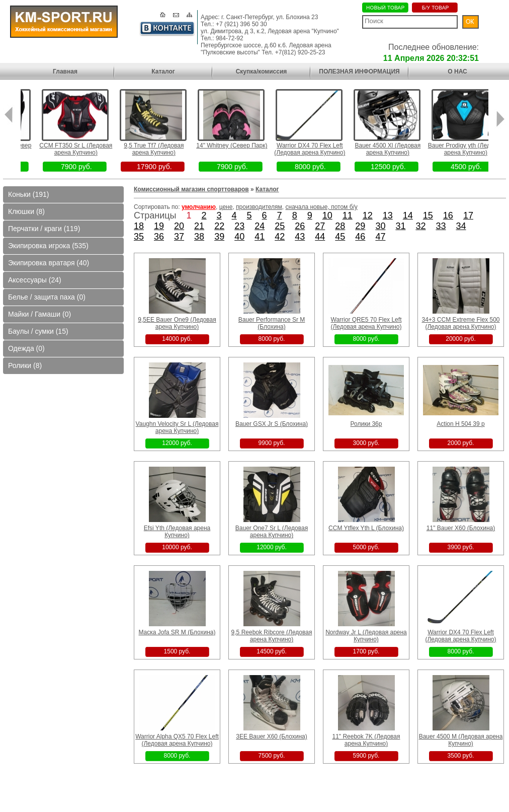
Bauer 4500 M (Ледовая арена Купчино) (461, 740)
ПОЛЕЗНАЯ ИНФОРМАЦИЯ (359, 71)
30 (380, 226)
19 (159, 226)
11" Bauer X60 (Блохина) (461, 528)
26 (300, 226)
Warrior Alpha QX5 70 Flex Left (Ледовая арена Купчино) (177, 740)
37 (179, 237)
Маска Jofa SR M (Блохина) (177, 632)
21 (199, 226)
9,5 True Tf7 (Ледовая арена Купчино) (180, 149)
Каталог (163, 71)
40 (239, 237)
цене (226, 207)
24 (260, 226)
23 (239, 226)
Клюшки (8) (26, 211)
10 (327, 215)
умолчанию (199, 207)
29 (360, 226)
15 (428, 215)
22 (219, 226)
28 (340, 226)
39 (219, 237)
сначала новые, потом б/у (322, 207)
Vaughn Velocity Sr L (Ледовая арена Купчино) (177, 427)
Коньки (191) (28, 194)
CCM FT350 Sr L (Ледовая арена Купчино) (102, 149)
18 (139, 226)
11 (348, 215)
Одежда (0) (26, 348)
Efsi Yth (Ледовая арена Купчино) (177, 532)
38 (199, 237)
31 (400, 226)
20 (179, 226)
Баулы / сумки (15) (38, 331)
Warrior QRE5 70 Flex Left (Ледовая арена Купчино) (366, 323)
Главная (65, 71)
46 (360, 237)
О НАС (457, 71)
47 (380, 237)
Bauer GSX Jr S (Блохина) (272, 424)
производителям (259, 207)
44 (320, 237)
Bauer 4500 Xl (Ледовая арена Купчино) (414, 149)
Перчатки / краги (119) (44, 229)
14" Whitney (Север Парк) (258, 145)
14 (408, 215)
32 (420, 226)
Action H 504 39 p (460, 424)
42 (280, 237)
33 (441, 226)
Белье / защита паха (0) (47, 297)
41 (260, 237)
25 (280, 226)
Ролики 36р (366, 424)
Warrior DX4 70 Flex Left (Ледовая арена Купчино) (336, 149)
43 (300, 237)
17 (468, 215)
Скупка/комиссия (262, 71)
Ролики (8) (25, 365)
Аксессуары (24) (35, 280)
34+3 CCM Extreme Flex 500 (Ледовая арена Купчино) (460, 323)
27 (320, 226)
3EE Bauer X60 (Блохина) (271, 736)
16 (448, 215)
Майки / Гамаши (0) (39, 314)
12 (368, 215)
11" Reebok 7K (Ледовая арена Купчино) (366, 740)
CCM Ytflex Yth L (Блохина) (366, 528)
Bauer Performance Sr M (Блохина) (272, 323)
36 (159, 237)
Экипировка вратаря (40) (49, 263)
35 (139, 237)
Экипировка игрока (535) (48, 246)
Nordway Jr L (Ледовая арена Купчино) (366, 636)
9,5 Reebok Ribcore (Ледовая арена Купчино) (272, 636)
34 (461, 226)
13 (388, 215)
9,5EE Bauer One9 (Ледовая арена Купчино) (177, 323)
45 (340, 237)
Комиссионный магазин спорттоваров (191, 189)
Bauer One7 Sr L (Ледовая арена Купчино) (272, 532)
